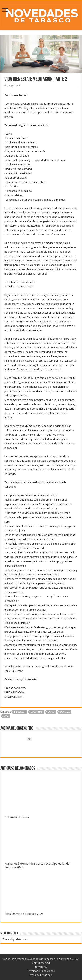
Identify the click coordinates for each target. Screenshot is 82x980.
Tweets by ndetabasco (15, 939)
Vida (6, 716)
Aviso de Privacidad (41, 975)
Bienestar (20, 712)
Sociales (65, 712)
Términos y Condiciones (41, 971)
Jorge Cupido (15, 86)
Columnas (36, 712)
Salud (51, 712)
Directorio (41, 967)
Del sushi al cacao (17, 817)
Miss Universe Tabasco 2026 (24, 914)
